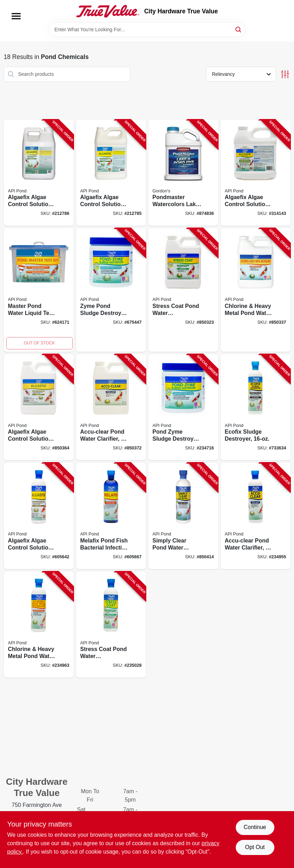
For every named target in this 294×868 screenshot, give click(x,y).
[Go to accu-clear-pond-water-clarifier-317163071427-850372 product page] (111, 407)
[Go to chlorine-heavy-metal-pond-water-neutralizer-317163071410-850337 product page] (256, 290)
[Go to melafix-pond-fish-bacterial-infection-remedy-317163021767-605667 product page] (111, 516)
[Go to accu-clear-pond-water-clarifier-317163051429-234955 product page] (256, 516)
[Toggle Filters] (285, 74)
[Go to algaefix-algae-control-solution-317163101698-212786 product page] (39, 173)
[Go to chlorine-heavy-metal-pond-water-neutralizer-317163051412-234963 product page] (39, 625)
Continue (255, 827)
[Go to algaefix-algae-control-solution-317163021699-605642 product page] (39, 516)
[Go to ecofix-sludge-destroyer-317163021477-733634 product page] (256, 407)
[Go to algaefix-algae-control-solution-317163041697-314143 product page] (256, 173)
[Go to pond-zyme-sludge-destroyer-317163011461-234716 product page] (183, 407)
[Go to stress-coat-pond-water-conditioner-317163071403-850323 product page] (183, 290)
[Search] (239, 29)
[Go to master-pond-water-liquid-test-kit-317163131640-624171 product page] (39, 290)
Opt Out (255, 847)
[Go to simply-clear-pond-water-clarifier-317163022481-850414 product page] (183, 516)
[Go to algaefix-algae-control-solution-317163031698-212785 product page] (111, 173)
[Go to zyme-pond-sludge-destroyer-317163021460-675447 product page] (111, 290)
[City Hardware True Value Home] (108, 11)
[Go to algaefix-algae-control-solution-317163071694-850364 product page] (39, 407)
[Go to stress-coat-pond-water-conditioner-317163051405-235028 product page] (111, 625)
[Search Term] (147, 29)
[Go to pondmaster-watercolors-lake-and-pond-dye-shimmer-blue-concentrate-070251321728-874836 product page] (183, 173)
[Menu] (16, 16)
